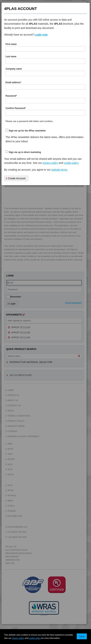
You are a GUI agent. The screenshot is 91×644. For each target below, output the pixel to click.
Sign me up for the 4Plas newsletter (27, 131)
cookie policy (35, 638)
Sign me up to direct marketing (25, 152)
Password (11, 96)
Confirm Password (16, 108)
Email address (13, 82)
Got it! (82, 636)
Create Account (16, 178)
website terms (59, 170)
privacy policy (18, 638)
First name (11, 44)
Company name (14, 69)
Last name (11, 57)
